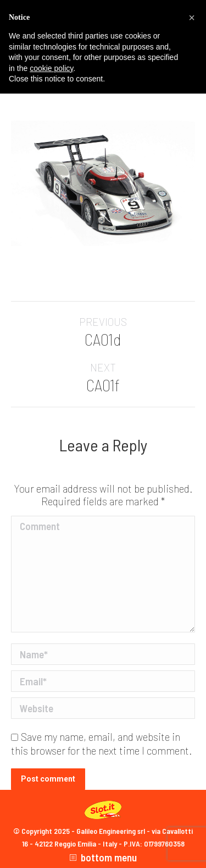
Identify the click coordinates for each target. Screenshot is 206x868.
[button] (192, 18)
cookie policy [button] (51, 68)
